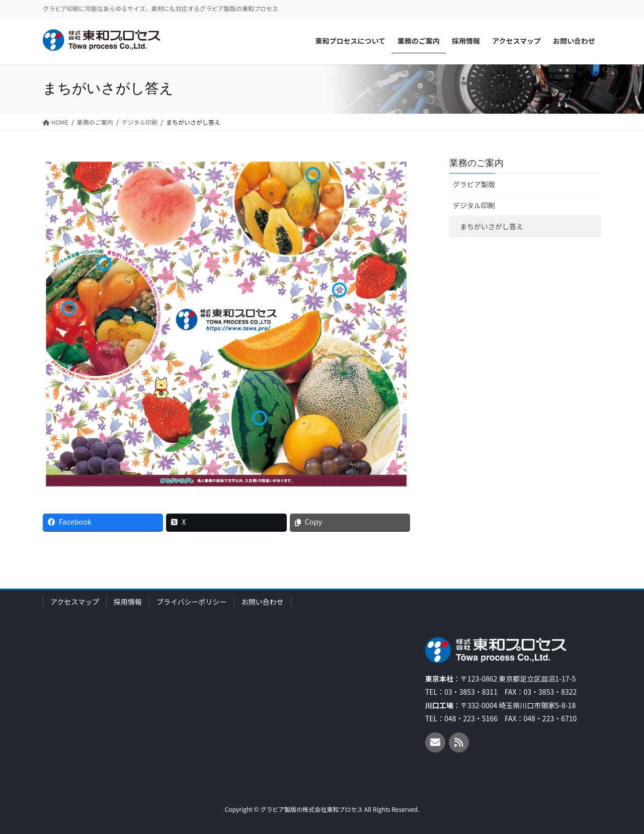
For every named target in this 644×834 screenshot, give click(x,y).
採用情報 (128, 602)
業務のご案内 (476, 163)
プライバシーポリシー (192, 602)
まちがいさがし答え (492, 226)
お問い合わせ (263, 602)
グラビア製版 (474, 184)
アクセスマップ (75, 602)
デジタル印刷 (474, 205)
